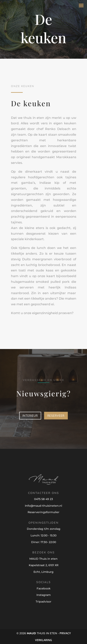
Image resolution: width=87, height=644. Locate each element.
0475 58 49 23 (43, 499)
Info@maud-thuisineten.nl (43, 506)
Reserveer (56, 416)
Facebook (44, 588)
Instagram (44, 595)
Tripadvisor (43, 602)
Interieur (30, 416)
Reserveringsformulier (43, 512)
